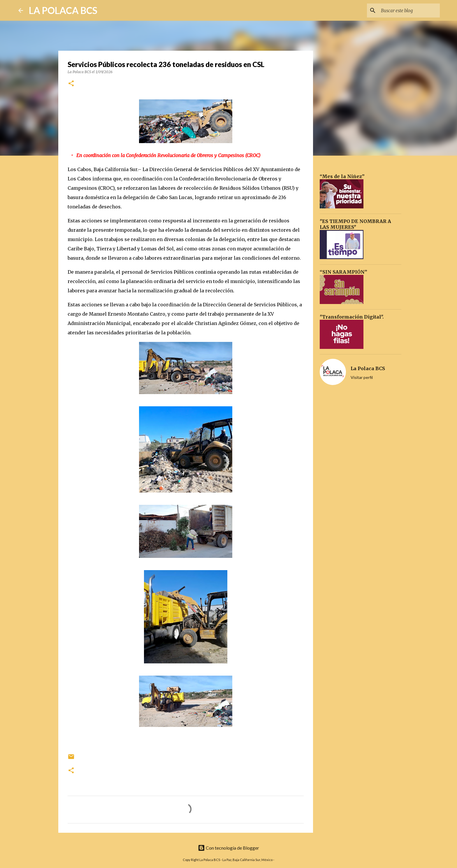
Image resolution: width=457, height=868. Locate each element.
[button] (71, 84)
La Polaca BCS (368, 368)
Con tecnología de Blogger (228, 848)
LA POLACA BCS (63, 10)
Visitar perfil (362, 377)
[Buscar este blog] (409, 10)
